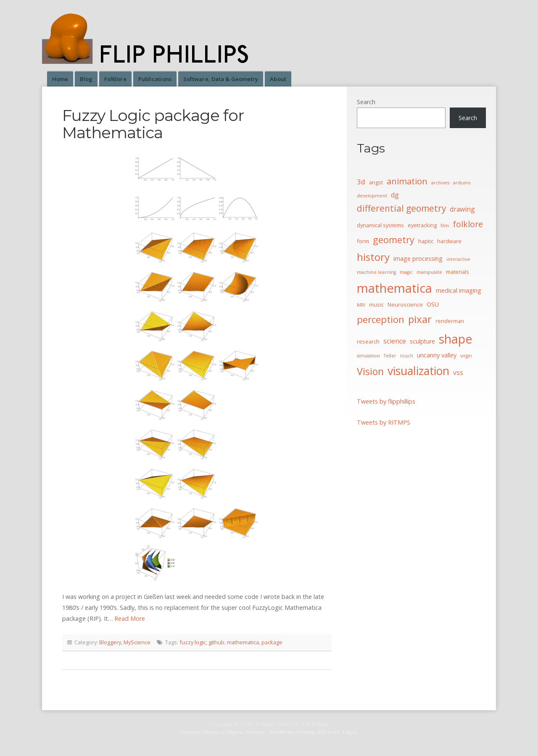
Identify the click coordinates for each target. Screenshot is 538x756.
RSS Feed (328, 732)
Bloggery (110, 642)
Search (366, 102)
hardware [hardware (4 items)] (449, 241)
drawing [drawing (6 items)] (462, 209)
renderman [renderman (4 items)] (450, 321)
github (216, 642)
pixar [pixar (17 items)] (420, 319)
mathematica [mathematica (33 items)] (394, 288)
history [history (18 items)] (373, 257)
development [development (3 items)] (372, 196)
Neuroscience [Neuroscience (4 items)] (405, 304)
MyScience (137, 642)
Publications (155, 79)
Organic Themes (246, 732)
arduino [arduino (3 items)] (462, 183)
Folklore (115, 79)
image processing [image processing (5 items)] (418, 259)
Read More (130, 618)
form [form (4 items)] (363, 241)
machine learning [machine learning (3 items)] (376, 272)
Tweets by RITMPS (384, 422)
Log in (350, 732)
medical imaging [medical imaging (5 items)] (459, 290)
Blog (86, 79)
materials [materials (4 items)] (458, 272)
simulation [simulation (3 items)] (368, 356)
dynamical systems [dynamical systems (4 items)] (380, 225)
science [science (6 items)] (395, 341)
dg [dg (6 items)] (395, 195)
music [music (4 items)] (376, 304)
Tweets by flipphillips (386, 401)
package (272, 642)
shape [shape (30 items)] (456, 339)
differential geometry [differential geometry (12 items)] (401, 208)
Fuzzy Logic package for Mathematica (153, 124)
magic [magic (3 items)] (406, 272)
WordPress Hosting (291, 732)
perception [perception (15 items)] (381, 319)
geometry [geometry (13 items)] (394, 240)
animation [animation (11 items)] (407, 181)
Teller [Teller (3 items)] (390, 356)
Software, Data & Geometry (221, 79)
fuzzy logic (193, 642)
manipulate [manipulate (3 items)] (429, 272)
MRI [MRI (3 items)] (361, 305)
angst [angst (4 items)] (376, 182)
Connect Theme (200, 732)
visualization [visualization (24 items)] (418, 371)
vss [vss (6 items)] (458, 373)
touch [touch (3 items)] (407, 356)
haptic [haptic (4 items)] (426, 241)
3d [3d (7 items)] (361, 182)
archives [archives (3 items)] (440, 183)
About (278, 79)
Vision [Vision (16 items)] (370, 371)
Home (60, 79)
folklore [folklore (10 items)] (468, 224)
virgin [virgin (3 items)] (466, 356)
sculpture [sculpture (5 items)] (422, 341)
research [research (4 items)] (368, 341)
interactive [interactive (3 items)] (458, 259)
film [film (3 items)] (445, 226)
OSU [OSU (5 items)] (433, 304)
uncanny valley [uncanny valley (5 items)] (437, 355)
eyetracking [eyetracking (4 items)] (422, 225)
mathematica (243, 642)
